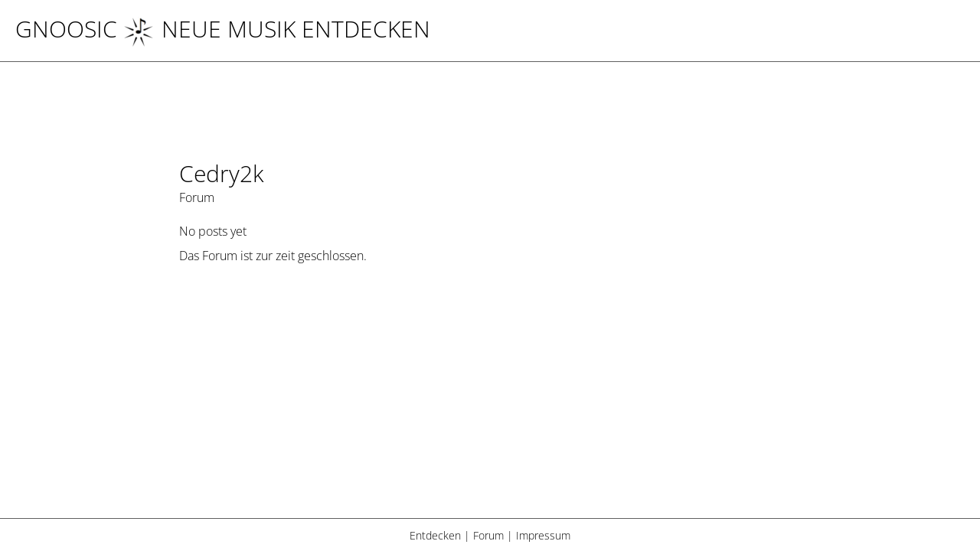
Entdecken (435, 535)
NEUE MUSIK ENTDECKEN (277, 29)
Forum (488, 535)
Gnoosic (66, 29)
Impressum (543, 535)
